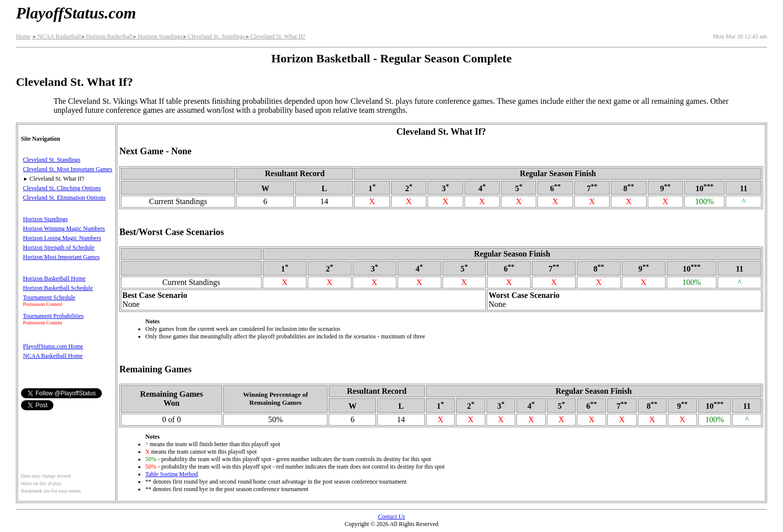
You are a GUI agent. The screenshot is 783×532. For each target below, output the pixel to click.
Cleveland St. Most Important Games (68, 169)
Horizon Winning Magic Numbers (64, 229)
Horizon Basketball (107, 36)
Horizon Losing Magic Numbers (62, 238)
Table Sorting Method (172, 474)
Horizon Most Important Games (61, 257)
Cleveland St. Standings (213, 36)
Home (23, 36)
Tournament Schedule (49, 297)
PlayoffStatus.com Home (53, 346)
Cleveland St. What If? (275, 36)
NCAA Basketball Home (53, 356)
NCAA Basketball (56, 36)
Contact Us (391, 517)
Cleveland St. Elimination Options (64, 198)
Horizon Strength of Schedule (59, 248)
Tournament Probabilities (53, 316)
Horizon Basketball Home (54, 278)
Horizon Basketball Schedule (58, 288)
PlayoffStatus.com (76, 13)
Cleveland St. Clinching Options (62, 188)
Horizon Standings (157, 36)
